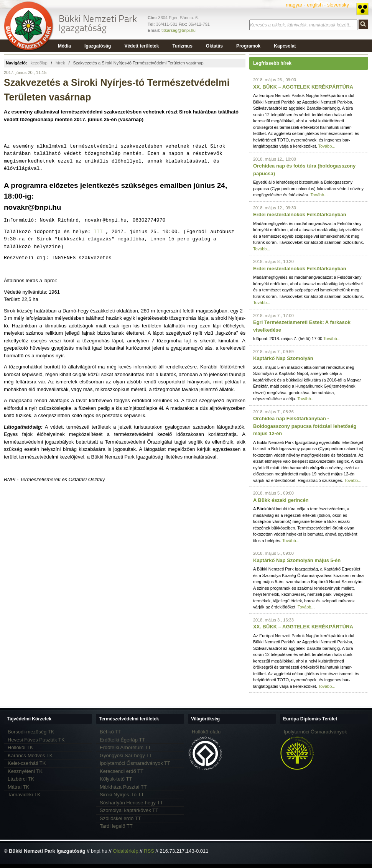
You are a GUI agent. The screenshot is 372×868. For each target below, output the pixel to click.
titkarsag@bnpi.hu (179, 30)
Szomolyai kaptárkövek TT (129, 810)
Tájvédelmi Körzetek (29, 719)
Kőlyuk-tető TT (116, 779)
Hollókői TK (20, 747)
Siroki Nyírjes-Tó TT (122, 795)
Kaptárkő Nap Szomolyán (283, 358)
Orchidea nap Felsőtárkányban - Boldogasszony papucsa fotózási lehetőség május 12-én (305, 426)
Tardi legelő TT (116, 826)
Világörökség (205, 719)
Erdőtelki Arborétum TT (125, 747)
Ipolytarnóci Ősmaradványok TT (135, 763)
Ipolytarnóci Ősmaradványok (315, 732)
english (315, 5)
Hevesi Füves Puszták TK (36, 740)
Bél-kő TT (110, 732)
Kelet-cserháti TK (27, 763)
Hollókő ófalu (206, 732)
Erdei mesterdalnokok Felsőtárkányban (300, 215)
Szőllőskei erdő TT (120, 818)
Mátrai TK (18, 787)
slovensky (338, 5)
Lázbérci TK (21, 779)
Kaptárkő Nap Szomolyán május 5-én (297, 560)
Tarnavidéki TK (24, 795)
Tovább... (327, 146)
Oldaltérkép (125, 851)
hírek (60, 63)
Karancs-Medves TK (30, 755)
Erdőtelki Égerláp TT (122, 740)
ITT (98, 232)
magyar (294, 5)
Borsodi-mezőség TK (31, 732)
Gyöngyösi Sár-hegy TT (126, 755)
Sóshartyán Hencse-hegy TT (131, 803)
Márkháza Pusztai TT (123, 787)
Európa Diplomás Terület (310, 719)
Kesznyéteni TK (25, 771)
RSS (149, 851)
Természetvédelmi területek (129, 719)
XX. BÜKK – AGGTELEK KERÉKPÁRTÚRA (303, 87)
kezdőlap (39, 63)
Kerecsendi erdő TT (122, 771)
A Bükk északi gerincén (281, 500)
